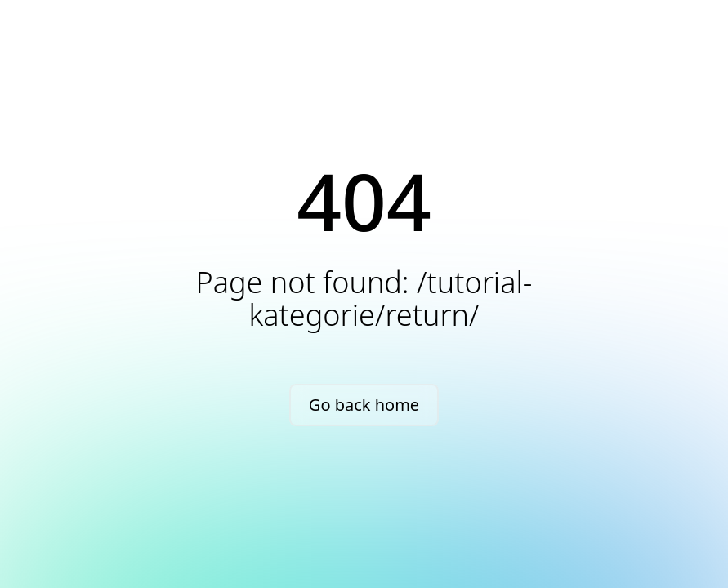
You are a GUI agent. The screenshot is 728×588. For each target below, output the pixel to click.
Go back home (364, 405)
